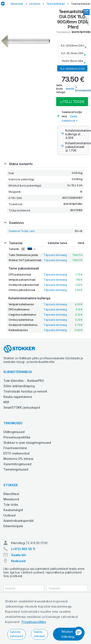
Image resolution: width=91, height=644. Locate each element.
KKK (6, 402)
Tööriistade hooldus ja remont (25, 391)
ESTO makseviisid (16, 453)
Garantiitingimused (17, 464)
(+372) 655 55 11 (23, 549)
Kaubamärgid (13, 510)
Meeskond (11, 499)
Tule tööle (11, 505)
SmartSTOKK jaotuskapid (22, 407)
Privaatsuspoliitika (34, 622)
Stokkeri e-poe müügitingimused (27, 443)
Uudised (10, 515)
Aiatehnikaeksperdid (18, 521)
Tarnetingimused (16, 469)
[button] (79, 633)
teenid (70, 89)
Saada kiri (19, 555)
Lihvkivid (35, 4)
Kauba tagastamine (18, 397)
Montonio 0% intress (18, 459)
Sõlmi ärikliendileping (19, 386)
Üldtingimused (14, 432)
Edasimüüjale (13, 526)
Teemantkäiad (56, 4)
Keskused (18, 561)
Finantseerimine (15, 448)
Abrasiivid (17, 4)
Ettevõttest (11, 494)
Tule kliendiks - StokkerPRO (24, 381)
